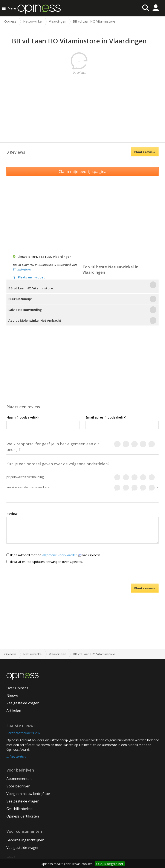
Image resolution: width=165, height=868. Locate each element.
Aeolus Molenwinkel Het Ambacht (35, 320)
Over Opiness (17, 688)
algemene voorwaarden (62, 555)
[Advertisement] (86, 105)
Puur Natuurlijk (20, 299)
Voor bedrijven (18, 786)
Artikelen (14, 711)
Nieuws (12, 695)
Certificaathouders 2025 (24, 733)
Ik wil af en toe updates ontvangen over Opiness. (45, 562)
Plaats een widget (31, 277)
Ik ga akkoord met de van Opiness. (54, 555)
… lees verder (16, 757)
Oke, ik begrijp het (110, 864)
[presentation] (82, 575)
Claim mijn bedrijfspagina (82, 171)
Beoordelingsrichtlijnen (25, 840)
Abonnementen (19, 779)
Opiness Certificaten (23, 816)
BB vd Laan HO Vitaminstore (31, 288)
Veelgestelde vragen (23, 703)
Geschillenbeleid (19, 809)
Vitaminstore (22, 269)
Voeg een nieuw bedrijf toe (28, 794)
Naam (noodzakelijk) (22, 417)
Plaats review (145, 152)
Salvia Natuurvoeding (25, 310)
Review (12, 513)
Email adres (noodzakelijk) (106, 417)
